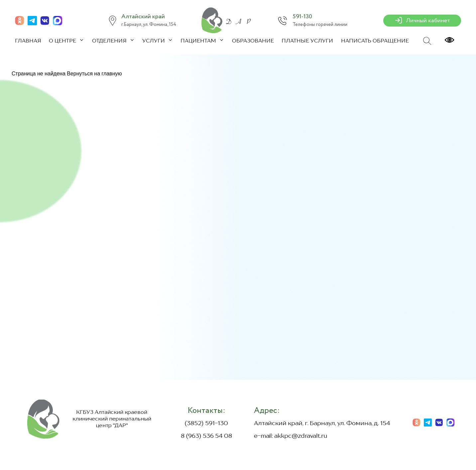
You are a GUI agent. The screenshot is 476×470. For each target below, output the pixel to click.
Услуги (154, 41)
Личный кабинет (422, 21)
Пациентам (199, 41)
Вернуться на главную (94, 74)
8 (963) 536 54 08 (206, 436)
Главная (28, 41)
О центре (63, 41)
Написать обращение (375, 41)
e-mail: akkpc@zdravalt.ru (291, 436)
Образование (253, 41)
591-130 (302, 17)
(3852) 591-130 (206, 423)
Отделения (110, 41)
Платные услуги (307, 41)
